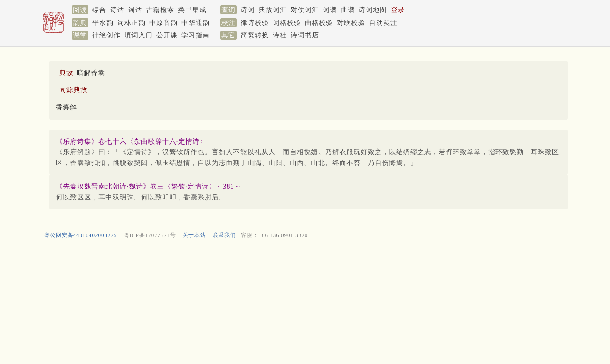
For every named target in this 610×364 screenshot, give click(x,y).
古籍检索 (160, 10)
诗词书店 (305, 35)
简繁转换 (255, 35)
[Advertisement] (293, 303)
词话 (135, 10)
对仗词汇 (305, 10)
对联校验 (351, 23)
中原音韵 (163, 23)
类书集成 (192, 10)
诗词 (248, 10)
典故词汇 (273, 10)
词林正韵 (131, 23)
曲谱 (348, 10)
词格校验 (287, 23)
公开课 (167, 35)
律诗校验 (255, 23)
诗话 (117, 10)
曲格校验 (319, 23)
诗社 (280, 35)
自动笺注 (383, 23)
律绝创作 (106, 35)
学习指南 (196, 35)
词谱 (330, 10)
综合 (99, 10)
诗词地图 (373, 10)
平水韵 (103, 23)
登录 (398, 10)
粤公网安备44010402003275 (81, 235)
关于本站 (194, 235)
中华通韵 (196, 23)
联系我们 (224, 235)
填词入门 (138, 35)
